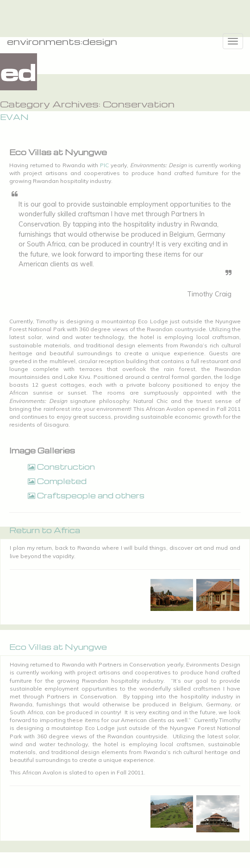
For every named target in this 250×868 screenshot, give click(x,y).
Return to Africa (45, 530)
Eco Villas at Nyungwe (58, 647)
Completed (57, 481)
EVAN (14, 117)
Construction (61, 467)
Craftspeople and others (86, 495)
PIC (104, 165)
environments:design (62, 41)
